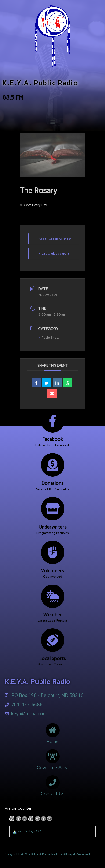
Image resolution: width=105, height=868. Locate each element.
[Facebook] (53, 421)
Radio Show (49, 338)
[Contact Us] (53, 782)
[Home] (53, 730)
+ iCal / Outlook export (54, 254)
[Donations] (53, 465)
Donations (52, 483)
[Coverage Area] (53, 756)
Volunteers (52, 571)
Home (52, 741)
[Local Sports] (53, 640)
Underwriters (52, 527)
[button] (52, 122)
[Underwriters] (53, 509)
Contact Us (53, 794)
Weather (52, 615)
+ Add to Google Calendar (54, 239)
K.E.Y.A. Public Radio (40, 83)
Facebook (52, 439)
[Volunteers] (53, 552)
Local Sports (52, 658)
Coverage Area (53, 768)
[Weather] (53, 596)
